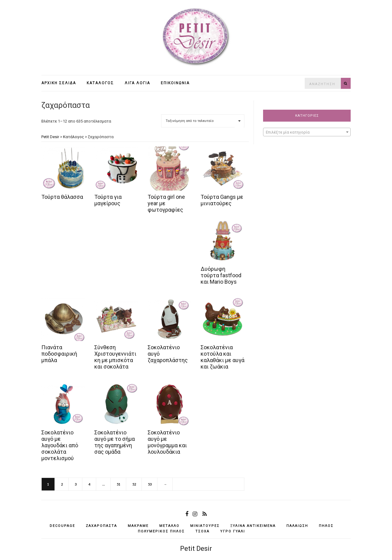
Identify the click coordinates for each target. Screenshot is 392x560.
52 (134, 484)
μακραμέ (138, 526)
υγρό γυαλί (233, 531)
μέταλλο (169, 526)
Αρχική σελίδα (59, 83)
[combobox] (307, 132)
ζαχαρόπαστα (101, 526)
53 (150, 484)
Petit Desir (196, 549)
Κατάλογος (100, 83)
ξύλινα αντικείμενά (253, 526)
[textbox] (307, 132)
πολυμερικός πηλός (161, 531)
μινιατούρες (205, 526)
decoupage (62, 526)
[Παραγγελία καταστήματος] (203, 121)
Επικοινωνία (175, 83)
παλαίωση (297, 526)
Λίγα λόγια (137, 83)
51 (119, 484)
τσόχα (202, 531)
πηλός (326, 526)
